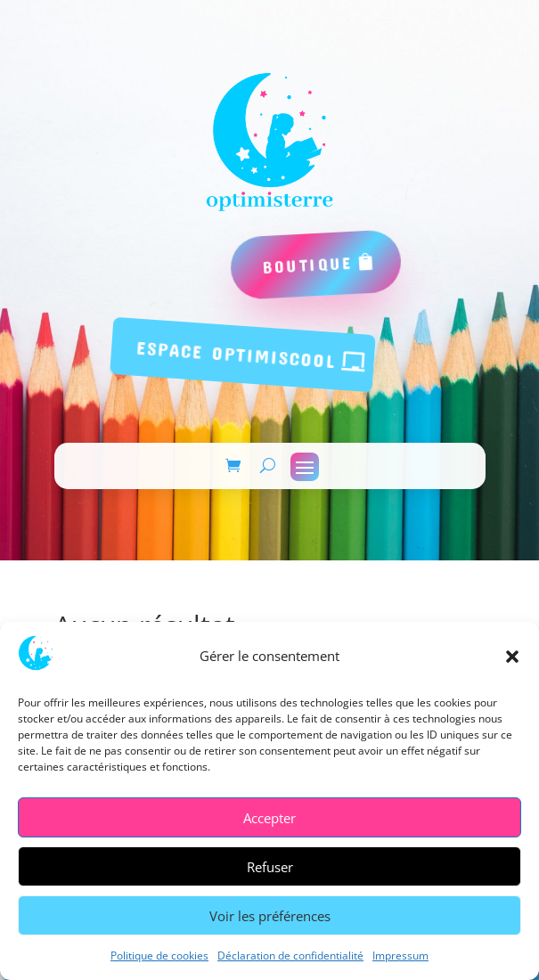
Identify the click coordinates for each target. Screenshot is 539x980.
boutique (308, 264)
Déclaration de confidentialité (290, 955)
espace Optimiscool (236, 354)
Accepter (269, 818)
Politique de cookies (159, 955)
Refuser (270, 867)
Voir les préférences (270, 916)
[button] (512, 657)
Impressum (400, 955)
